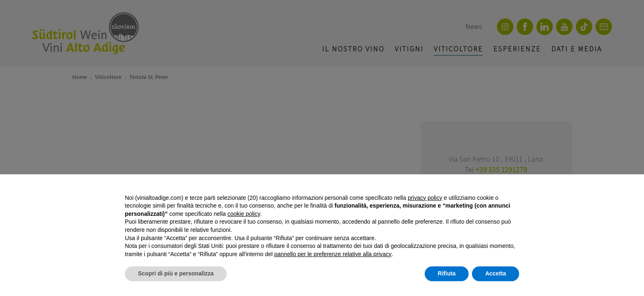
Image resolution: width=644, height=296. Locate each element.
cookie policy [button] (244, 214)
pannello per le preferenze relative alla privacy (333, 254)
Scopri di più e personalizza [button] (176, 273)
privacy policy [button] (425, 198)
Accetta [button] (496, 273)
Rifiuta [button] (447, 273)
